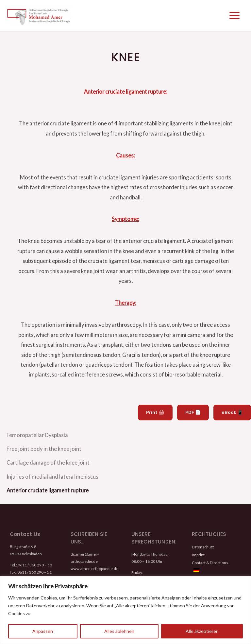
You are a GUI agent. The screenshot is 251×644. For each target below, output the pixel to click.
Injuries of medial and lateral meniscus (52, 474)
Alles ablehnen (119, 631)
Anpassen (43, 631)
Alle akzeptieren (202, 631)
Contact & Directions (210, 556)
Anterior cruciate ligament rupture (48, 486)
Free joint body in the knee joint (44, 450)
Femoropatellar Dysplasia (37, 438)
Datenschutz (203, 542)
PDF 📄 (196, 417)
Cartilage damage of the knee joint (48, 462)
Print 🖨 (159, 417)
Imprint (198, 549)
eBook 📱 (233, 417)
